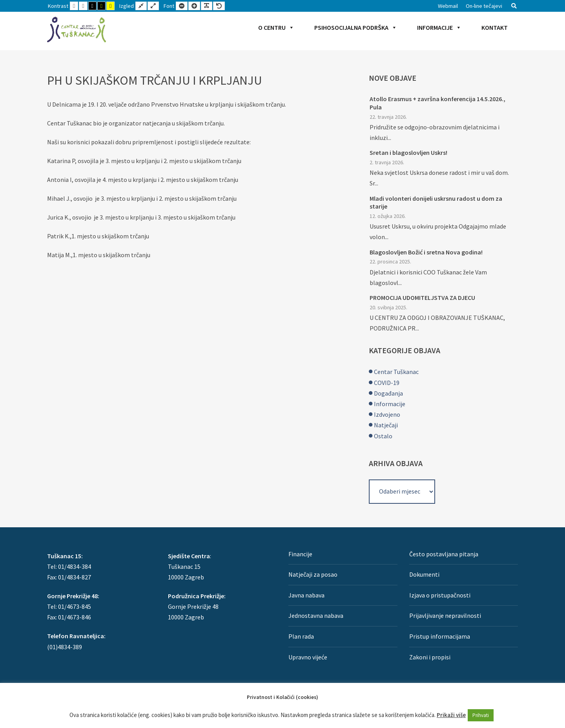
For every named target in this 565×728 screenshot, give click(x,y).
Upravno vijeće (308, 657)
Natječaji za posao (313, 574)
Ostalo (383, 436)
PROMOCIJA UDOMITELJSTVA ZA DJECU (422, 298)
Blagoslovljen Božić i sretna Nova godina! (426, 252)
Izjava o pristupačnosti (440, 595)
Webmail (448, 6)
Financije (300, 554)
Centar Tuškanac (396, 372)
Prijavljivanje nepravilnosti (445, 615)
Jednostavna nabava (316, 615)
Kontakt (495, 27)
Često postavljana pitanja (444, 554)
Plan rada (301, 636)
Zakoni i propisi (430, 657)
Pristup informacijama (440, 636)
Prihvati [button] (481, 715)
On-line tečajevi (484, 6)
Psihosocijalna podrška (356, 27)
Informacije (439, 27)
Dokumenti (424, 574)
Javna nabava (306, 595)
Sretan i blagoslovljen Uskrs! (408, 152)
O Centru (276, 27)
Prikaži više (451, 715)
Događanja (388, 393)
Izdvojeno (387, 414)
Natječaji (386, 425)
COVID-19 (387, 383)
